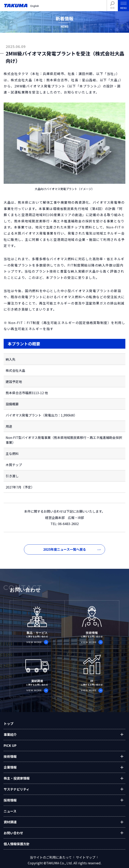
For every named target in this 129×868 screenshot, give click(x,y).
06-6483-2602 (68, 524)
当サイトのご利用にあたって (51, 857)
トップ (9, 723)
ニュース (10, 811)
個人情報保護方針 (17, 844)
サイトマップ (86, 857)
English (35, 6)
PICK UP (10, 745)
